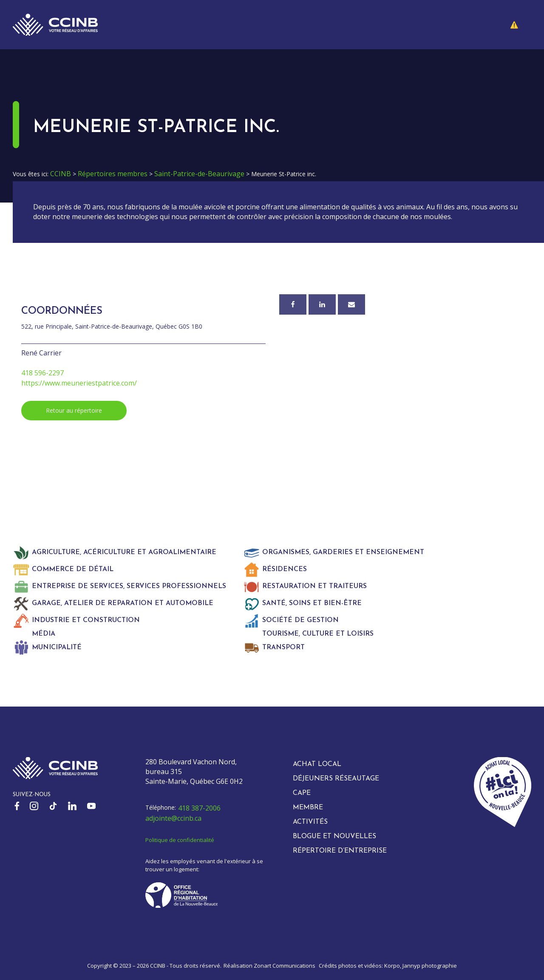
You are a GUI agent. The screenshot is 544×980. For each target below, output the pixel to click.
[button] (521, 25)
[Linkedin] (322, 304)
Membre (308, 808)
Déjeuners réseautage (336, 779)
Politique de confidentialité (180, 840)
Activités (310, 822)
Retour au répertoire (74, 410)
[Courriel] (351, 304)
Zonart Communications (285, 966)
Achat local (317, 764)
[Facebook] (293, 304)
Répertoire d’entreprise (340, 851)
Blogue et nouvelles (334, 836)
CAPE (302, 793)
